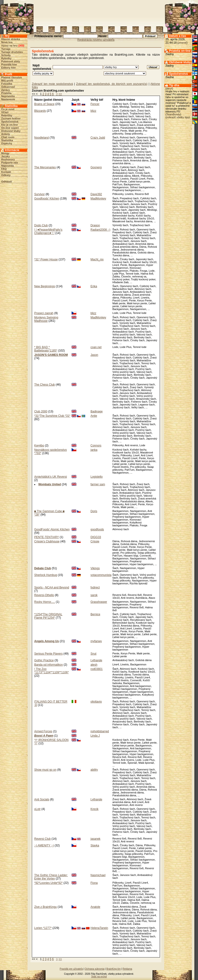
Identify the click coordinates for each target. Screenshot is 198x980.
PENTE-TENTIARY (47, 537)
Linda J (95, 736)
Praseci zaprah (44, 313)
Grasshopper (99, 602)
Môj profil (7, 81)
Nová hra (7, 42)
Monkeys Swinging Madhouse (46, 319)
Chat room (8, 137)
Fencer (95, 104)
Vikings (95, 568)
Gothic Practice (44, 660)
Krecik (94, 809)
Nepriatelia (8, 96)
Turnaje (6, 49)
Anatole (95, 907)
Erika (94, 286)
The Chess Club (45, 385)
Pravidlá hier (9, 65)
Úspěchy (7, 143)
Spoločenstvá (10, 122)
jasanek (95, 839)
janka (94, 450)
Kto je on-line (10, 125)
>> (60, 94)
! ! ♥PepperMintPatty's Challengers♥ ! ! (48, 231)
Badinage (97, 411)
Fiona (94, 883)
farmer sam (98, 484)
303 (21, 46)
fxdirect (95, 587)
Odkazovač (8, 87)
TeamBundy (173, 114)
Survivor (40, 194)
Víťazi (5, 112)
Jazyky (6, 156)
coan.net (96, 347)
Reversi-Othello (44, 595)
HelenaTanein (99, 928)
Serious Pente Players (48, 654)
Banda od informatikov (48, 665)
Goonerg (96, 167)
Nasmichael (98, 875)
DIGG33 (96, 537)
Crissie (95, 541)
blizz (93, 111)
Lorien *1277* (43, 928)
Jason (94, 355)
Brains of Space (44, 104)
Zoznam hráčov (11, 118)
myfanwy (96, 641)
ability (94, 770)
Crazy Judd (98, 138)
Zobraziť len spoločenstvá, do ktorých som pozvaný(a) (112, 84)
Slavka (95, 845)
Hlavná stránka (11, 39)
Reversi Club (42, 839)
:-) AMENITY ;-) (44, 845)
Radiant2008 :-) (100, 230)
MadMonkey (98, 199)
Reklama (127, 969)
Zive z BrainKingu (45, 907)
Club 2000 (41, 411)
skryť (169, 88)
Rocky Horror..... (45, 602)
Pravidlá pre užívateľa (71, 969)
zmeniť (182, 43)
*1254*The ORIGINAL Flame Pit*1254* (48, 616)
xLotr (37, 809)
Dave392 (96, 194)
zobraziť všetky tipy (178, 117)
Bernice (95, 614)
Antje (94, 416)
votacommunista (101, 575)
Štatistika (7, 140)
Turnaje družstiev (12, 52)
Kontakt (6, 172)
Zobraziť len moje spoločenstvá (52, 84)
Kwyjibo (39, 446)
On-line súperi (10, 128)
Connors (96, 446)
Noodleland (42, 138)
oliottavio (96, 702)
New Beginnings (45, 286)
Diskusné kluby (11, 131)
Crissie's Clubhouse (47, 541)
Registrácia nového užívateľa (96, 40)
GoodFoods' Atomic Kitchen (52, 529)
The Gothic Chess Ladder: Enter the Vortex (51, 877)
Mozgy (5, 153)
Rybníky (6, 58)
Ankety (6, 134)
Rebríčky (7, 115)
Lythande (96, 660)
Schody (6, 55)
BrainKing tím (113, 969)
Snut (93, 654)
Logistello (97, 477)
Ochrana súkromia (95, 969)
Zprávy (6, 90)
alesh (94, 665)
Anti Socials (42, 799)
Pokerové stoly (11, 61)
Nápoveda (8, 166)
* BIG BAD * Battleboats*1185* (46, 349)
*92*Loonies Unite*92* (48, 883)
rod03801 (97, 669)
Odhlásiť (7, 182)
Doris (94, 511)
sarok (94, 595)
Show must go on (45, 770)
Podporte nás (10, 163)
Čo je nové (8, 109)
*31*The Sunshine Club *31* (52, 416)
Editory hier (8, 68)
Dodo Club (41, 225)
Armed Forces (43, 731)
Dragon (95, 225)
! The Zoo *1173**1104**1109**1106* (51, 671)
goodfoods (97, 529)
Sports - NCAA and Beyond (52, 587)
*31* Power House (46, 259)
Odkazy (6, 175)
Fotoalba (7, 84)
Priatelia (6, 93)
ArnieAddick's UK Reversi (51, 477)
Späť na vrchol (99, 977)
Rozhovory (8, 159)
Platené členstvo (12, 77)
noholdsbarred (100, 731)
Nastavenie (8, 99)
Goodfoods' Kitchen (47, 199)
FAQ (4, 169)
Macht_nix (97, 259)
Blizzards (40, 111)
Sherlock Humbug (46, 575)
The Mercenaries (45, 167)
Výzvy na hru (9, 46)
